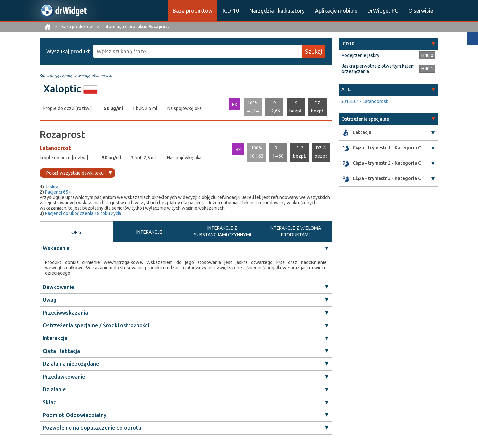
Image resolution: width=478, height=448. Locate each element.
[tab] (388, 44)
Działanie (54, 390)
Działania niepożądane (71, 364)
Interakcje (55, 338)
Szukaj (314, 51)
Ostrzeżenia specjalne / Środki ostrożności (96, 326)
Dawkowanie (58, 287)
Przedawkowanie (64, 377)
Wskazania (56, 248)
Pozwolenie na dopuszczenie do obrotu (92, 428)
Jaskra (52, 187)
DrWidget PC (383, 11)
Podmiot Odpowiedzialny (75, 415)
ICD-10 (231, 11)
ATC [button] (346, 89)
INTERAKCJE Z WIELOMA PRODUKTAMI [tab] (295, 231)
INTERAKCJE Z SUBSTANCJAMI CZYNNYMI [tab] (222, 231)
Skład (50, 402)
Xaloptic (62, 89)
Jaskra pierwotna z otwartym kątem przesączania (378, 69)
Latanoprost (55, 148)
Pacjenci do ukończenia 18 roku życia (83, 213)
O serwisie (421, 11)
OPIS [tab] (76, 232)
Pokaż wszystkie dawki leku (75, 173)
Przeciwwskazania (65, 313)
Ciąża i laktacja (61, 351)
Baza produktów (193, 11)
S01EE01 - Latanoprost (364, 101)
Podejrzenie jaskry (360, 55)
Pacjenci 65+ (58, 192)
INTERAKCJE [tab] (149, 232)
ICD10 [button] (348, 44)
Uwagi (50, 300)
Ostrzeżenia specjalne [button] (365, 119)
